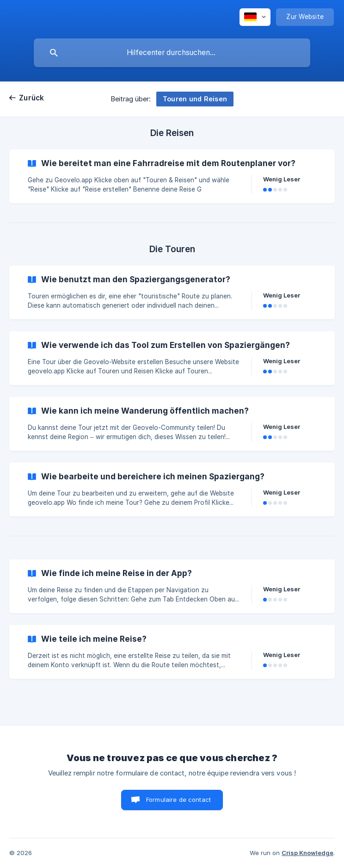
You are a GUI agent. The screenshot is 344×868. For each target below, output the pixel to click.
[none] (255, 17)
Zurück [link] (32, 98)
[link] (172, 176)
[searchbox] (172, 53)
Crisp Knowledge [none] (307, 853)
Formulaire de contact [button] (178, 800)
